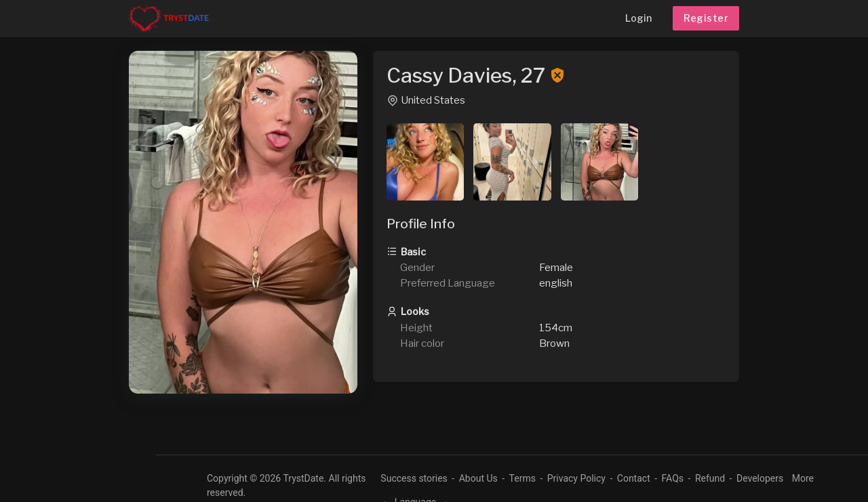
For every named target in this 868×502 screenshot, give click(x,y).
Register (706, 18)
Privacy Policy (576, 478)
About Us (478, 478)
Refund (710, 478)
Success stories (414, 478)
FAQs (673, 478)
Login (638, 18)
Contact (634, 478)
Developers (760, 478)
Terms (522, 478)
